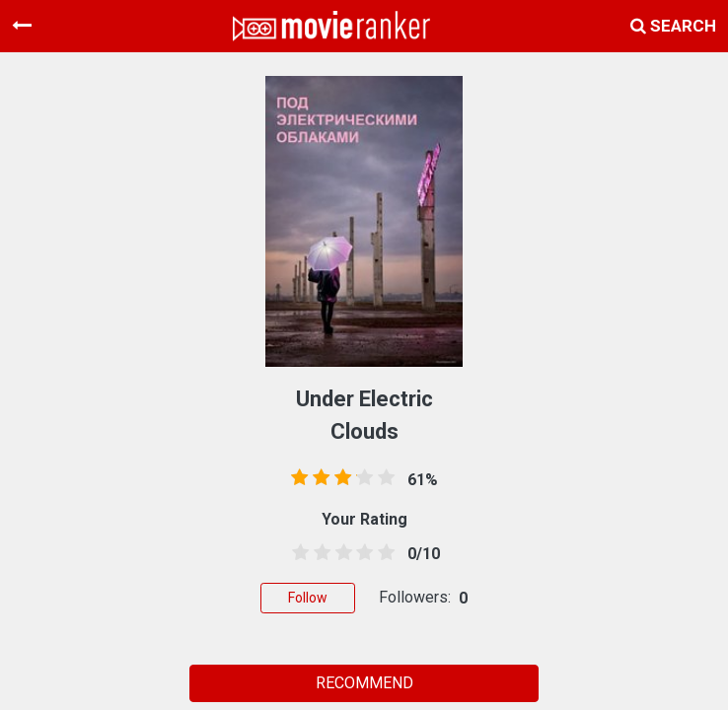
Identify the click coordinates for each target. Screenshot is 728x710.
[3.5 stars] (361, 553)
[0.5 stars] (297, 553)
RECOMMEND (364, 683)
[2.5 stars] (340, 553)
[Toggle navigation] (22, 26)
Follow (308, 598)
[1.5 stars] (319, 553)
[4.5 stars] (383, 553)
